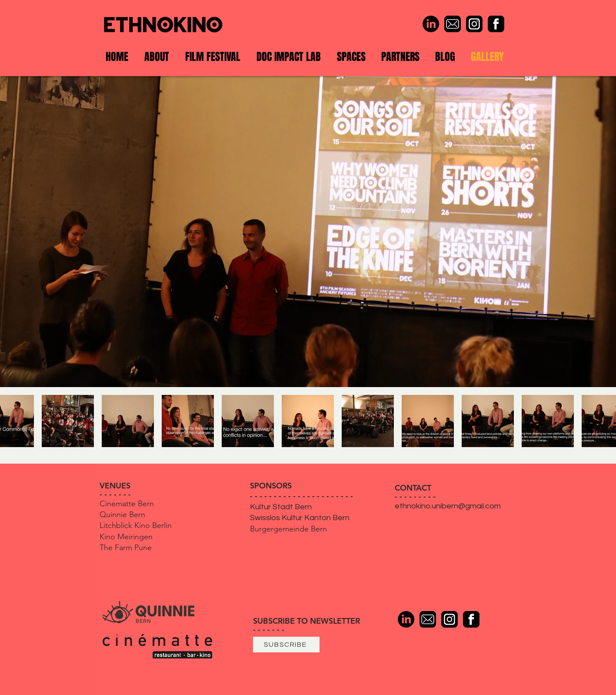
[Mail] (453, 24)
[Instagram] (474, 24)
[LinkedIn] (431, 24)
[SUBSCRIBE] (286, 645)
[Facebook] (496, 24)
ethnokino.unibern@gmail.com (448, 506)
